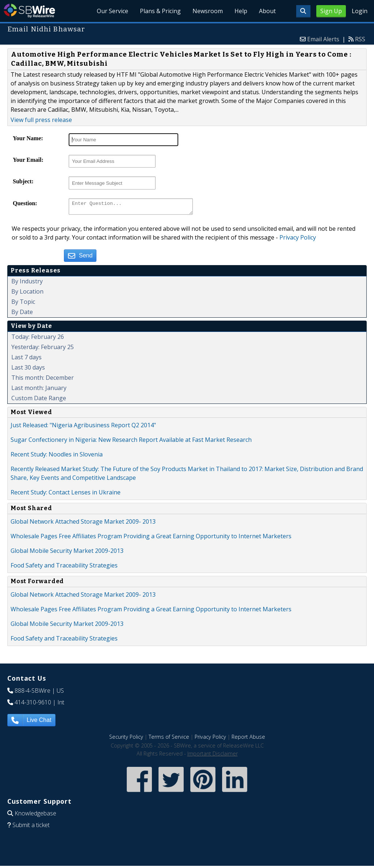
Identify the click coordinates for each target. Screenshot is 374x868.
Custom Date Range (39, 400)
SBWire (29, 11)
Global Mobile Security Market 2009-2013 (67, 553)
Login (360, 11)
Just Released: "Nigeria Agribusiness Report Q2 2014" (83, 427)
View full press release (41, 120)
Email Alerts (323, 39)
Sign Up (331, 11)
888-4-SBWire (33, 693)
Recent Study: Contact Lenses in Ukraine (66, 494)
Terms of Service (169, 739)
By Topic (23, 304)
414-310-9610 (33, 704)
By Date (22, 314)
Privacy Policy (298, 240)
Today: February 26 (38, 339)
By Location (27, 294)
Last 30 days (28, 370)
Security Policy (126, 739)
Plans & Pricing (160, 11)
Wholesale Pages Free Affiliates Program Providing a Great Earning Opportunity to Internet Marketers (151, 538)
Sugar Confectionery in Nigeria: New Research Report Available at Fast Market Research (131, 442)
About (267, 11)
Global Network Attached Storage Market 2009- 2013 (83, 524)
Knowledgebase (35, 815)
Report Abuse (248, 739)
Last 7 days (26, 359)
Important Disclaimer (213, 756)
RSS (360, 39)
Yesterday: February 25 (43, 349)
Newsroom (208, 11)
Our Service (112, 11)
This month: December (43, 380)
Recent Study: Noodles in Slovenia (57, 456)
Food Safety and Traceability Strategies (64, 567)
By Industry (27, 283)
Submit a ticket (31, 827)
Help (241, 11)
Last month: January (39, 390)
